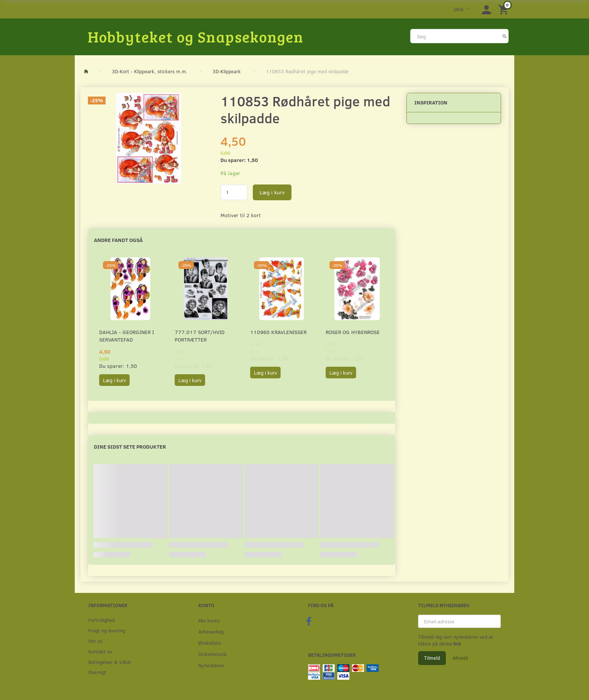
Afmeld (460, 658)
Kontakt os (100, 651)
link (457, 644)
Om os (95, 641)
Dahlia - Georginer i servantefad (127, 336)
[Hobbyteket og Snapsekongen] (196, 36)
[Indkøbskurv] (504, 9)
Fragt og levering (107, 630)
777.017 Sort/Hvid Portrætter (200, 336)
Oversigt (97, 672)
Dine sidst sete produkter (130, 447)
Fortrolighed (101, 620)
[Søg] (505, 36)
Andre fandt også (118, 240)
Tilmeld (432, 658)
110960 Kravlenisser (278, 332)
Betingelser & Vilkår (110, 662)
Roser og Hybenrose (353, 332)
